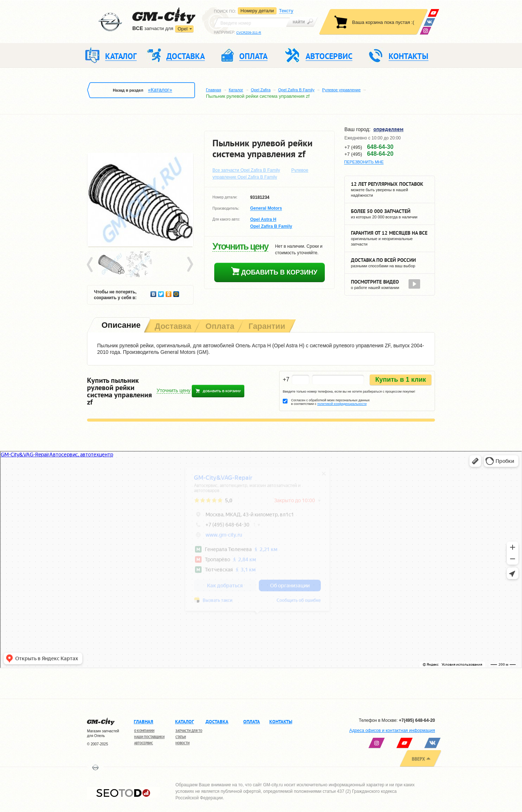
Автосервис (144, 743)
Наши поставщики (149, 737)
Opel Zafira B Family (296, 90)
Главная (214, 90)
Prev (91, 265)
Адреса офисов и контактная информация (392, 731)
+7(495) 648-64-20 (417, 720)
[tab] (120, 326)
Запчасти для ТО (189, 731)
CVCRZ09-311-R (249, 33)
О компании (144, 731)
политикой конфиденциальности (342, 404)
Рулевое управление (341, 90)
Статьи (181, 737)
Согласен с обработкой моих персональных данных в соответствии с (330, 402)
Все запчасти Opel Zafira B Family (246, 170)
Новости (183, 743)
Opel (183, 29)
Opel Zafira (261, 90)
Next (190, 265)
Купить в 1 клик (401, 380)
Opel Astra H (263, 219)
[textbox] (252, 22)
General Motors (266, 209)
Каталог (236, 90)
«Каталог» (160, 90)
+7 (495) (369, 147)
